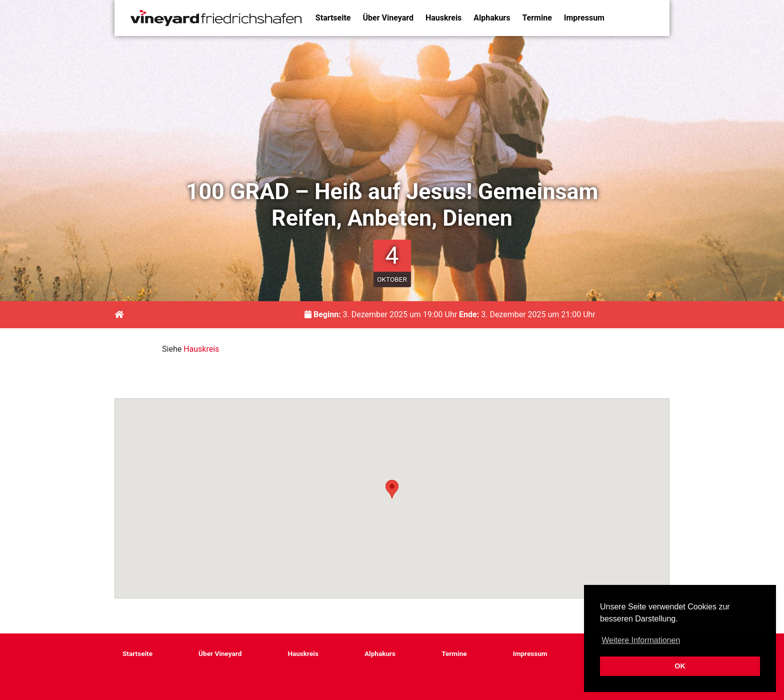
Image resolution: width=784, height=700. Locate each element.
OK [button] (680, 666)
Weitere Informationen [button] (641, 640)
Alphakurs (492, 18)
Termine (537, 18)
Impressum (584, 18)
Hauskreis (443, 18)
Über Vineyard (388, 18)
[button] (392, 489)
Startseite (333, 18)
